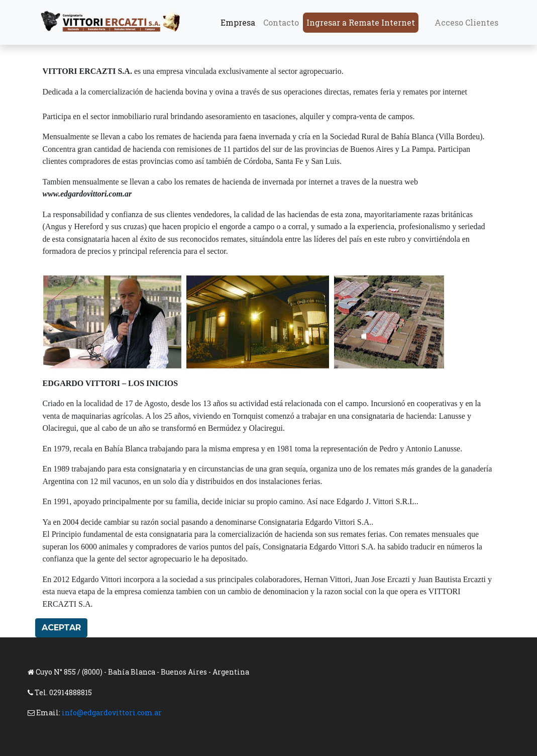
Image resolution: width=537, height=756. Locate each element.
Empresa (238, 22)
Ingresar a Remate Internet (361, 22)
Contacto (281, 22)
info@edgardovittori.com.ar (112, 713)
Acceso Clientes (466, 22)
